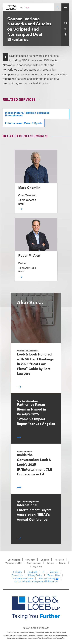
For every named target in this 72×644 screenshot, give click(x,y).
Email (21, 204)
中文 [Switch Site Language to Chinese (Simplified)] (27, 8)
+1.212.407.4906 (27, 268)
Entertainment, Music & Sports (24, 123)
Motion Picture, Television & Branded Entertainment (27, 114)
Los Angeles (14, 560)
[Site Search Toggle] (58, 7)
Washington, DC (13, 563)
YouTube (54, 572)
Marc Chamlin (29, 187)
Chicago (45, 560)
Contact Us (17, 575)
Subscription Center (23, 578)
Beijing (63, 563)
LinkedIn (18, 572)
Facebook (32, 572)
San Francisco (34, 563)
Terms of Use (54, 575)
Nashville (59, 560)
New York (30, 560)
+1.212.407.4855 (27, 200)
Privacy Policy (35, 575)
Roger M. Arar (29, 255)
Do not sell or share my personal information (36, 581)
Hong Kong (36, 566)
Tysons (50, 563)
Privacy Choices (48, 578)
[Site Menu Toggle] (65, 7)
